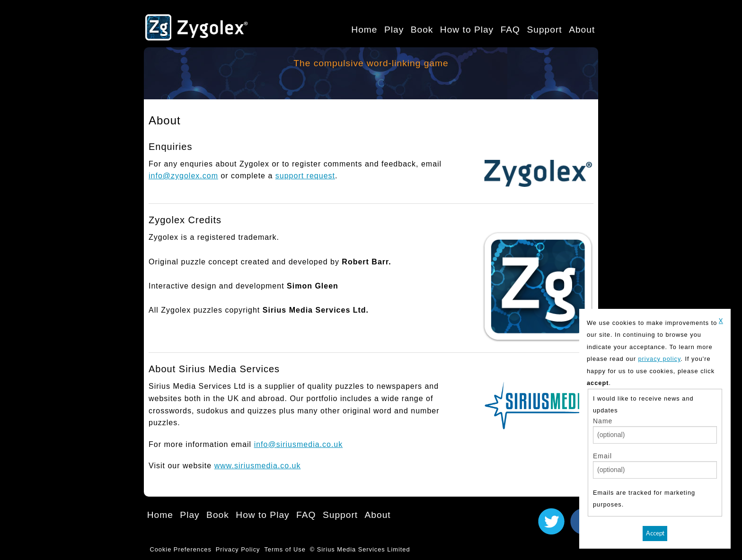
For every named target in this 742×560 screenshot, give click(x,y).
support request (305, 176)
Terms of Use (285, 549)
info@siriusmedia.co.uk (299, 444)
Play (394, 30)
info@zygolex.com (183, 176)
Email (602, 456)
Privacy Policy (238, 549)
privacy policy (659, 359)
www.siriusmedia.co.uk (258, 466)
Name (603, 421)
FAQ (510, 30)
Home (364, 30)
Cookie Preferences (180, 549)
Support (544, 30)
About (582, 30)
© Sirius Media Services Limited (360, 549)
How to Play (467, 30)
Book (422, 30)
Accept (655, 533)
